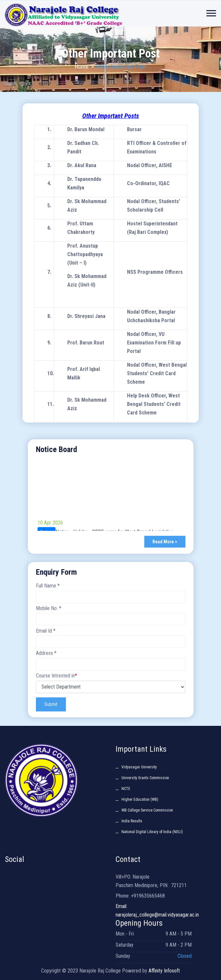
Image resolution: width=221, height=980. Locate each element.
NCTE (126, 789)
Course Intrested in (56, 676)
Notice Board (56, 449)
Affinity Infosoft (164, 971)
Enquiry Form (56, 572)
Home (82, 67)
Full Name (48, 586)
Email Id (46, 631)
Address (46, 653)
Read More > (165, 542)
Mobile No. (49, 608)
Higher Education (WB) (140, 799)
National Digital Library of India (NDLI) (152, 832)
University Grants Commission (145, 778)
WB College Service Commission (147, 810)
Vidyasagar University (139, 767)
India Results (132, 821)
